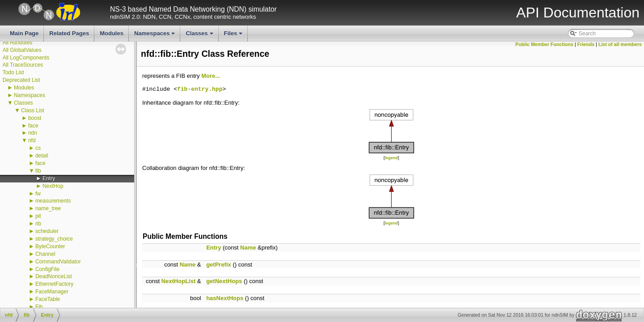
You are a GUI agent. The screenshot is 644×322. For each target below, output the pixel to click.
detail (42, 156)
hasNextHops (225, 298)
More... (211, 76)
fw (38, 194)
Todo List (13, 72)
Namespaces (155, 36)
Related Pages (69, 33)
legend (391, 158)
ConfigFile (47, 269)
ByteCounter (50, 246)
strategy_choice (54, 239)
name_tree (48, 208)
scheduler (47, 231)
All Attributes (18, 42)
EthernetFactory (54, 284)
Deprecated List (21, 80)
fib (38, 171)
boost (35, 118)
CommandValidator (58, 262)
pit (38, 216)
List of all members (620, 44)
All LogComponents (26, 58)
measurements (53, 201)
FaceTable (48, 299)
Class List (33, 110)
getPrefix (219, 265)
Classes (200, 36)
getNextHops (224, 281)
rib (38, 224)
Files (234, 36)
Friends (586, 44)
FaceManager (52, 292)
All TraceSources (23, 65)
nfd (32, 140)
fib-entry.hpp (200, 89)
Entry (49, 178)
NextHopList (179, 281)
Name (248, 248)
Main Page (24, 33)
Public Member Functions (544, 44)
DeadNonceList (54, 276)
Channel (45, 254)
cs (38, 148)
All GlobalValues (22, 50)
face (33, 126)
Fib (39, 307)
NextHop (53, 186)
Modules (112, 33)
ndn (33, 133)
